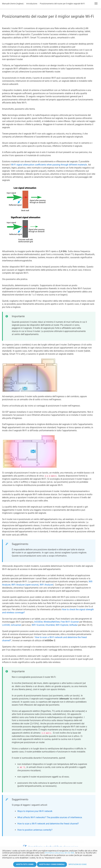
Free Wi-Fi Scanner (70, 622)
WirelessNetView (52, 622)
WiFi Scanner (38, 625)
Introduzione (32, 4)
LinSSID (6, 625)
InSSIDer (38, 622)
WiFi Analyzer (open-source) (25, 585)
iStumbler (50, 625)
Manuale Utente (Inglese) (13, 4)
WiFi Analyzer (46, 585)
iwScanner (16, 625)
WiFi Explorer (62, 625)
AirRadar (73, 625)
